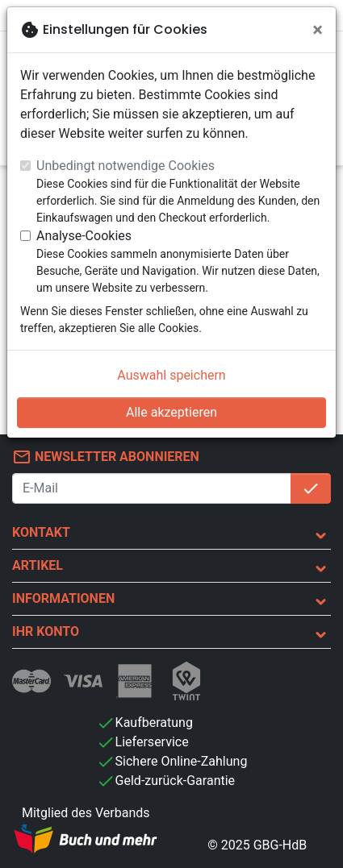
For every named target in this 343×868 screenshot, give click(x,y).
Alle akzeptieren (171, 412)
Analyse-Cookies (84, 236)
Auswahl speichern (171, 375)
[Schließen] (318, 30)
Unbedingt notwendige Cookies (125, 166)
